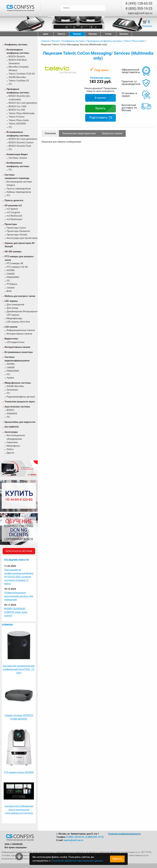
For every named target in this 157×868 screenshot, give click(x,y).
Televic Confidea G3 (19, 81)
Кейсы (10, 449)
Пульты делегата (14, 200)
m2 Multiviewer (14, 219)
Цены (46, 34)
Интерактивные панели (19, 334)
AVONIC (11, 270)
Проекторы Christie (17, 235)
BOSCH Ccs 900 (17, 110)
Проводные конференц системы (104, 41)
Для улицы (13, 308)
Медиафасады (15, 318)
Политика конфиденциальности (124, 834)
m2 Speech (12, 209)
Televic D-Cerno (17, 117)
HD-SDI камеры (13, 252)
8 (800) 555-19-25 (139, 9)
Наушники (12, 442)
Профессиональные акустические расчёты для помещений (19, 596)
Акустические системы (17, 407)
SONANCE (12, 414)
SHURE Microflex (17, 77)
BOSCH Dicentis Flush (20, 146)
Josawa (11, 288)
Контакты (124, 34)
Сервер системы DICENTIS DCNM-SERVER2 (19, 717)
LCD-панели (11, 327)
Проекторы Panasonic (18, 231)
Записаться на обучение (19, 551)
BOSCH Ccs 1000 (17, 106)
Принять (117, 859)
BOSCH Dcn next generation (23, 103)
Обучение (93, 34)
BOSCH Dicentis (17, 57)
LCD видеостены (16, 342)
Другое (10, 453)
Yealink (10, 378)
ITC (10, 84)
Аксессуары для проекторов (22, 238)
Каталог (56, 41)
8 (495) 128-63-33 (139, 3)
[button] (81, 68)
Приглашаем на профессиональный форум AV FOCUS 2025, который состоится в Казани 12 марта (19, 577)
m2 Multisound (14, 216)
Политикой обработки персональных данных (77, 861)
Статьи (108, 34)
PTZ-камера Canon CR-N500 (19, 772)
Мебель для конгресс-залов (20, 296)
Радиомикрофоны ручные (21, 397)
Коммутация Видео (17, 154)
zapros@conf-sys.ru (140, 13)
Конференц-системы (16, 45)
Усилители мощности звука (20, 402)
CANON (11, 274)
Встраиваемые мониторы (19, 352)
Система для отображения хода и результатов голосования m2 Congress (19, 810)
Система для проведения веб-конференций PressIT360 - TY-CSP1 (19, 669)
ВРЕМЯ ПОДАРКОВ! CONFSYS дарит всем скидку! (16, 612)
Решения (77, 34)
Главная (45, 41)
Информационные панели (21, 330)
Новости (61, 34)
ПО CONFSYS (12, 427)
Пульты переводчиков (19, 189)
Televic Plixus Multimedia (22, 113)
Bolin (9, 291)
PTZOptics (12, 284)
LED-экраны (11, 301)
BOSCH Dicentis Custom (21, 143)
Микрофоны (13, 446)
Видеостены (11, 339)
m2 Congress (13, 212)
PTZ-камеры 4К (15, 263)
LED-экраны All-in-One (18, 322)
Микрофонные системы (18, 383)
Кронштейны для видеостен (20, 422)
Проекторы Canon (16, 228)
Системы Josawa (18, 158)
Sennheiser (12, 390)
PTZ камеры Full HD (17, 267)
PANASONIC (13, 277)
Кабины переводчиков (19, 192)
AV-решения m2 (13, 205)
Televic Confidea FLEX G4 (22, 74)
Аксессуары (11, 432)
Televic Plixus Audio (19, 120)
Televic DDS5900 (17, 124)
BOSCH (10, 410)
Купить (101, 108)
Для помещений (15, 305)
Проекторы (11, 224)
